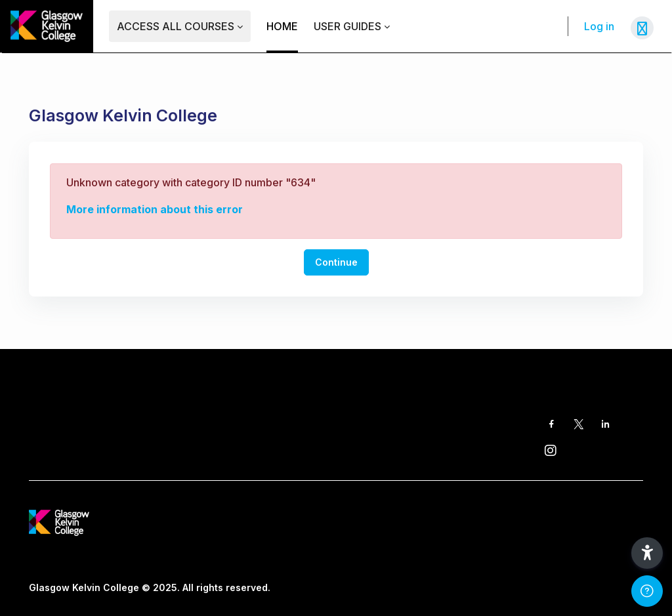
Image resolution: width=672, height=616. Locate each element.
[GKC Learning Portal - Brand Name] (47, 26)
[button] (647, 553)
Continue (336, 262)
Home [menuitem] (282, 26)
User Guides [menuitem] (347, 26)
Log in (599, 26)
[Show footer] (647, 591)
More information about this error (155, 209)
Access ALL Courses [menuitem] (176, 26)
